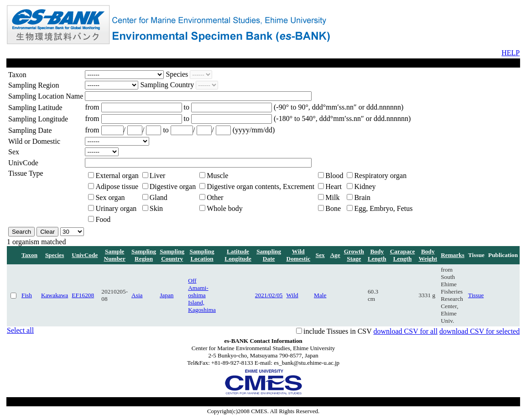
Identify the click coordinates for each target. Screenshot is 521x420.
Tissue (476, 295)
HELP (511, 53)
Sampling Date (269, 255)
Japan (167, 295)
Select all (20, 330)
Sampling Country (172, 255)
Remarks (453, 255)
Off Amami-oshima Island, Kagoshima (202, 295)
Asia (137, 295)
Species (55, 255)
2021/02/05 (269, 295)
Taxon (29, 255)
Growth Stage (354, 255)
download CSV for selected (479, 331)
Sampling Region (144, 255)
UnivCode (85, 255)
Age (335, 255)
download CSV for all (405, 331)
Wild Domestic (299, 255)
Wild (292, 295)
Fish (27, 295)
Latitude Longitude (238, 255)
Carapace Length (403, 255)
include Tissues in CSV (338, 331)
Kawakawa (55, 295)
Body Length (377, 255)
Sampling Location (202, 255)
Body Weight (428, 255)
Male (320, 295)
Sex (320, 255)
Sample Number (115, 255)
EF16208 (83, 295)
